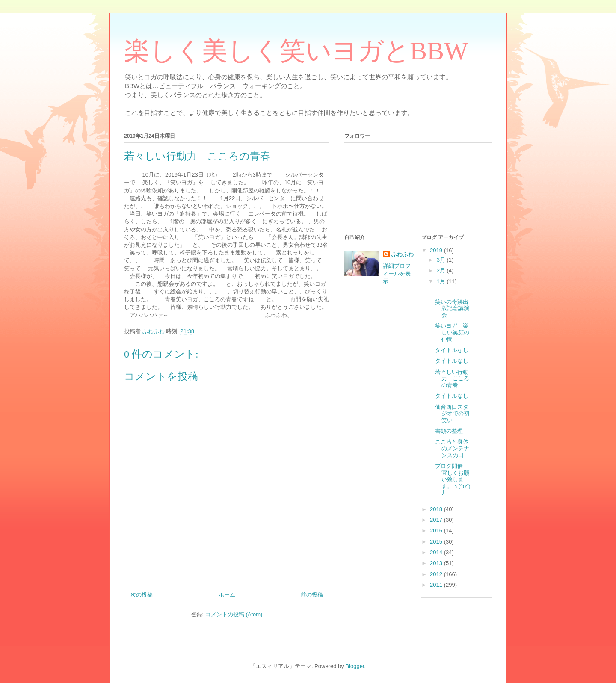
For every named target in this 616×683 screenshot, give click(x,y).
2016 (437, 531)
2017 (437, 520)
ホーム (227, 595)
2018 (437, 509)
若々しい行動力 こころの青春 (452, 378)
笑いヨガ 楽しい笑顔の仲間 (452, 332)
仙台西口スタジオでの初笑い (452, 414)
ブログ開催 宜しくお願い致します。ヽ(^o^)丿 (453, 479)
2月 (442, 271)
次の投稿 (142, 595)
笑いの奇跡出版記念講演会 (452, 308)
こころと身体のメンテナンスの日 (452, 448)
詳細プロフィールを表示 (397, 273)
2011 (437, 585)
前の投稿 (312, 595)
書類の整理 (449, 431)
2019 (437, 250)
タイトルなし (452, 350)
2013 (437, 563)
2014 (437, 552)
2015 (437, 542)
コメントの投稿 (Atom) (234, 614)
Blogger (355, 666)
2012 (437, 574)
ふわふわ (403, 254)
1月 (442, 281)
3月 (442, 260)
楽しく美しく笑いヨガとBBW (296, 51)
